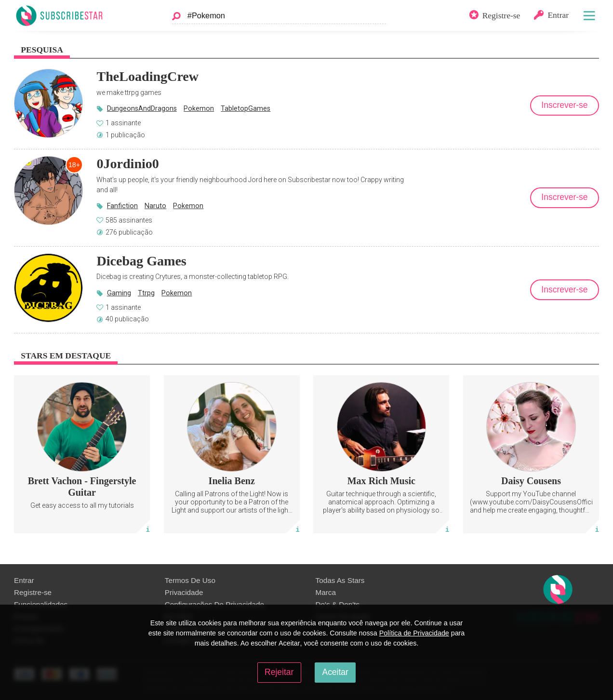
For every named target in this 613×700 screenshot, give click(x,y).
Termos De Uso (190, 580)
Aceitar (335, 672)
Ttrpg (146, 293)
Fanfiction (122, 206)
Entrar (24, 580)
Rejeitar (279, 672)
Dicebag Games (141, 261)
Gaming (119, 293)
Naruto (155, 206)
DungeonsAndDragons (142, 108)
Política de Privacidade (414, 633)
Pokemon (199, 108)
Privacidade (184, 592)
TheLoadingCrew (147, 76)
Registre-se (33, 592)
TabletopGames (246, 108)
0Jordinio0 (128, 164)
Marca (326, 592)
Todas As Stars (340, 580)
